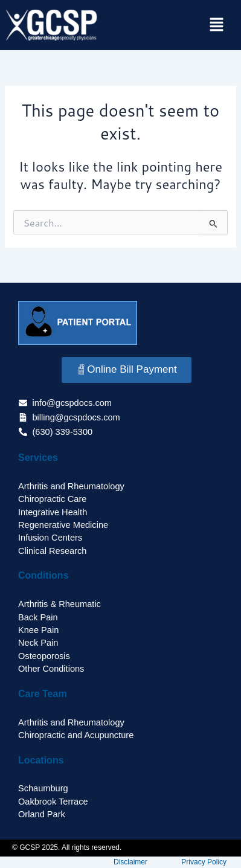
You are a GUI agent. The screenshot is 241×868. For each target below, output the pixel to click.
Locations (41, 760)
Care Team (43, 694)
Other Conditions (51, 669)
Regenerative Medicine (63, 525)
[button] (217, 25)
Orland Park (42, 814)
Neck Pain (38, 643)
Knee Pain (38, 630)
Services (38, 458)
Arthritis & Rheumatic (59, 604)
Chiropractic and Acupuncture (76, 735)
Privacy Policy (204, 862)
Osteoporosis (44, 656)
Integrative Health (53, 512)
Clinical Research (52, 551)
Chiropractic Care (52, 499)
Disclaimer (130, 862)
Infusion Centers (50, 538)
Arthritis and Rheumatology (71, 486)
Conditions (43, 575)
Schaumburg (43, 788)
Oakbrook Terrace (53, 802)
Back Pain (38, 617)
